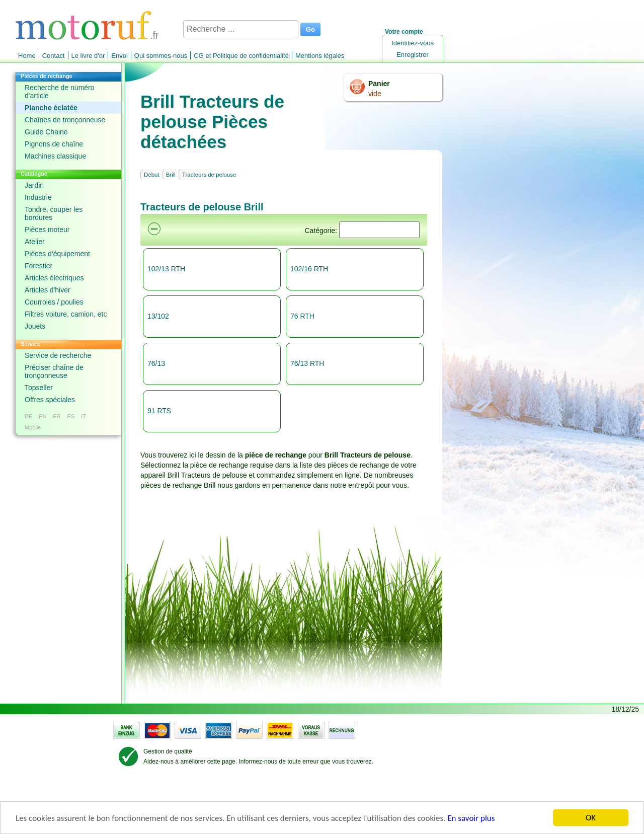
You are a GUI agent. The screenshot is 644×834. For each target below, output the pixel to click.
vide (375, 94)
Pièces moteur (47, 230)
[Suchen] (379, 230)
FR (57, 416)
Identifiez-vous (413, 43)
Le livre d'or (88, 56)
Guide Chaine (46, 132)
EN (43, 416)
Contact (54, 56)
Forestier (38, 266)
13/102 (158, 316)
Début (152, 175)
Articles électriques (54, 278)
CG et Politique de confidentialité (241, 56)
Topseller (39, 388)
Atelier (35, 242)
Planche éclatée (51, 108)
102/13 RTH (166, 269)
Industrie (38, 197)
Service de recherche (58, 355)
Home (27, 56)
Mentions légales (320, 56)
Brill (171, 175)
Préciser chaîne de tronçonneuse (54, 371)
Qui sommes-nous (161, 56)
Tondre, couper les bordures (54, 213)
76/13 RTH (307, 363)
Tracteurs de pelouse (209, 175)
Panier (379, 84)
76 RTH (302, 316)
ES (71, 416)
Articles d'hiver (48, 290)
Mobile (33, 427)
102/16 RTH (309, 269)
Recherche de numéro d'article (60, 92)
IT (84, 416)
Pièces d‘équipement (57, 254)
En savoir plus (471, 818)
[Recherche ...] (241, 29)
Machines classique (55, 156)
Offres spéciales (50, 400)
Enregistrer (413, 55)
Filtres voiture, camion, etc (66, 314)
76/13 (156, 363)
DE (28, 416)
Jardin (34, 185)
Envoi (119, 56)
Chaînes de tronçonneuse (65, 120)
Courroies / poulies (54, 302)
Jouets (35, 326)
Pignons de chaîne (54, 144)
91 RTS (159, 411)
